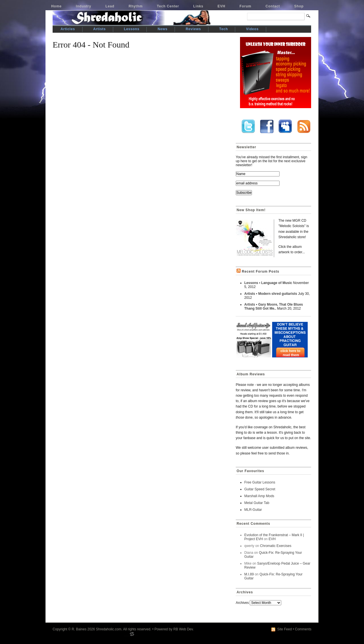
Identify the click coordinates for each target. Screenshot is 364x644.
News (163, 29)
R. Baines (79, 629)
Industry (84, 6)
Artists (100, 29)
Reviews (193, 29)
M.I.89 (249, 574)
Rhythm (136, 6)
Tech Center (168, 6)
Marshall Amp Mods (259, 496)
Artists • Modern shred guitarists (271, 294)
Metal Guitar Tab (257, 503)
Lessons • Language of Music (268, 283)
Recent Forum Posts (260, 271)
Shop (299, 6)
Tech (224, 29)
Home (56, 6)
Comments (303, 629)
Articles (68, 29)
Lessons (132, 29)
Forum (245, 6)
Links (198, 6)
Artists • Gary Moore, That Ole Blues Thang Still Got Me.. (274, 306)
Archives (242, 603)
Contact (273, 6)
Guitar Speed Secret (260, 489)
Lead (110, 6)
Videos (252, 29)
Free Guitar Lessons (260, 482)
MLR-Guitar (253, 510)
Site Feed (285, 629)
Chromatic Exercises (276, 546)
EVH (221, 6)
